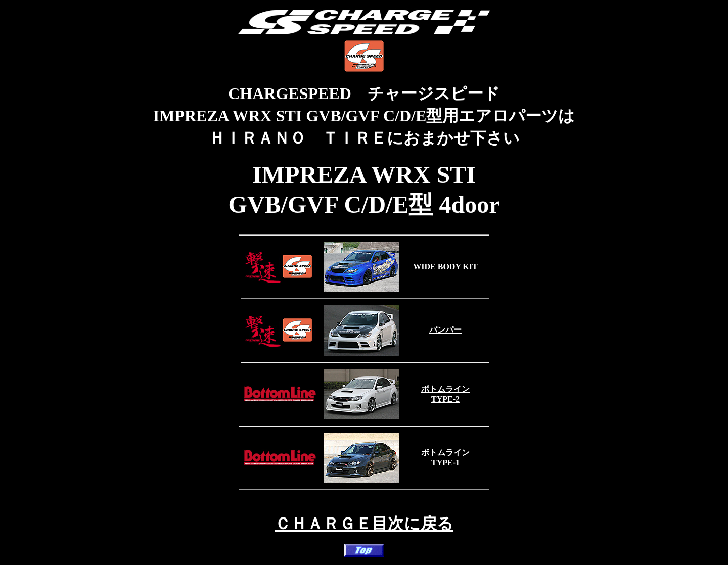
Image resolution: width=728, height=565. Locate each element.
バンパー (445, 330)
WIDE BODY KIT (445, 267)
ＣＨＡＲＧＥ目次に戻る (364, 524)
